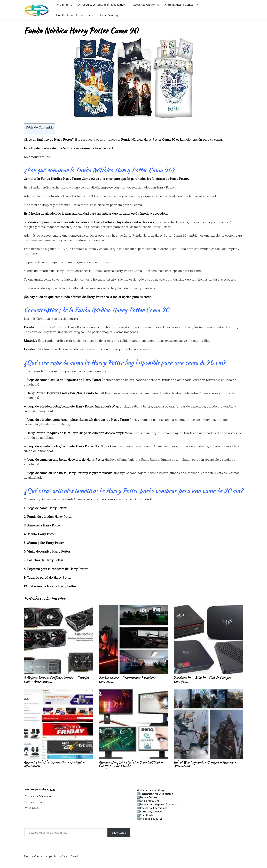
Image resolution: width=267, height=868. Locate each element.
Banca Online (149, 797)
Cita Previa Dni (150, 801)
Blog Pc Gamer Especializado (74, 16)
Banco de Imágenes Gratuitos (159, 805)
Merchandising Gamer (179, 5)
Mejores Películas (151, 819)
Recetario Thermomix (153, 808)
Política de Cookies (36, 802)
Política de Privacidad (38, 796)
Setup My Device (151, 812)
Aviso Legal (32, 808)
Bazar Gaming (109, 16)
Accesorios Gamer (143, 5)
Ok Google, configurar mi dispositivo (101, 5)
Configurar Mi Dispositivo (156, 794)
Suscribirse (119, 833)
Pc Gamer (62, 5)
